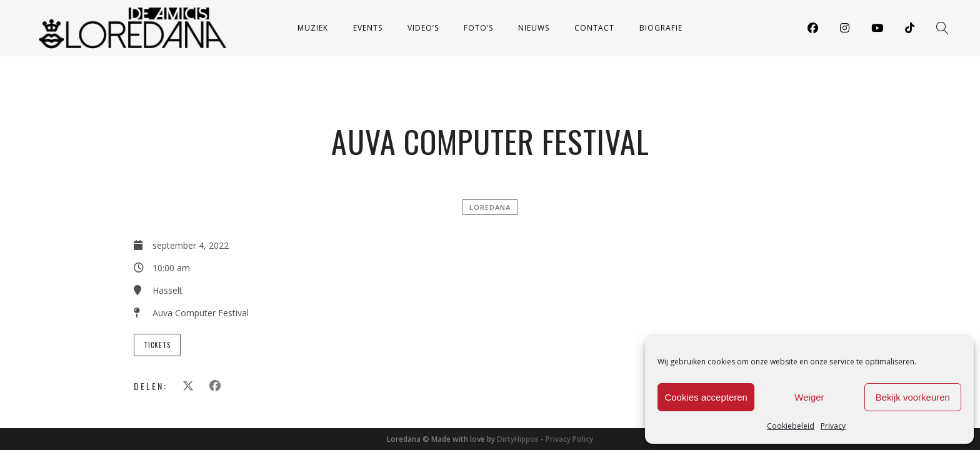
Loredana (490, 207)
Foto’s (478, 28)
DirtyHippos (518, 439)
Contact (594, 28)
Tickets (157, 345)
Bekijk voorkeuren (913, 397)
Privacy (833, 426)
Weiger (809, 397)
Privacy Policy (569, 439)
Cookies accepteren (706, 397)
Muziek (313, 28)
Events (368, 28)
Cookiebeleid (791, 426)
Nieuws (534, 28)
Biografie (661, 28)
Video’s (423, 28)
